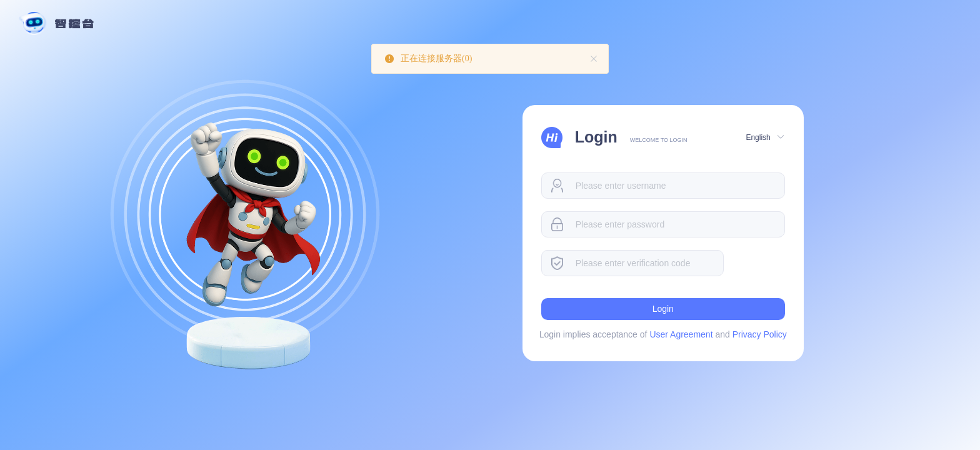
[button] (764, 137)
